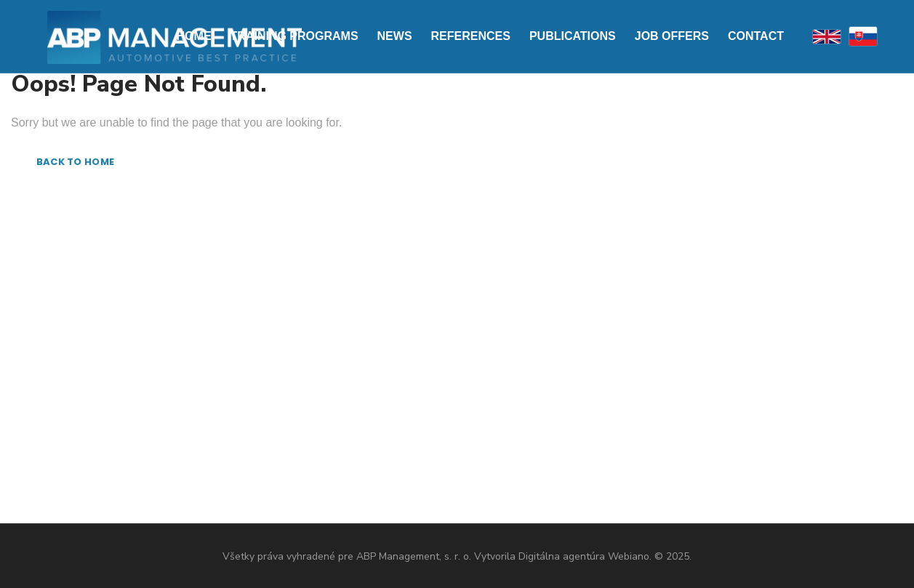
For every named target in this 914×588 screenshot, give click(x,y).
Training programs (294, 36)
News (395, 36)
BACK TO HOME (75, 162)
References (471, 36)
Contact (756, 36)
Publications (573, 36)
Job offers (672, 36)
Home (194, 36)
